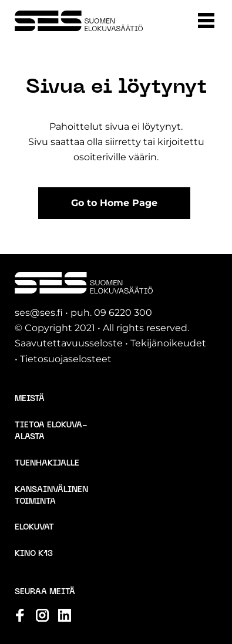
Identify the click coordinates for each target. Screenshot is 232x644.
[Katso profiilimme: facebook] (20, 615)
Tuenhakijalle (47, 463)
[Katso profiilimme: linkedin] (65, 615)
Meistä (30, 399)
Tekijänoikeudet (168, 343)
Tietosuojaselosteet (66, 359)
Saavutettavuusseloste (69, 343)
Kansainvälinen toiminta (51, 496)
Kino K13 (34, 554)
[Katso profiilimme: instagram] (42, 615)
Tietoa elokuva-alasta (51, 431)
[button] (206, 21)
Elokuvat (34, 527)
